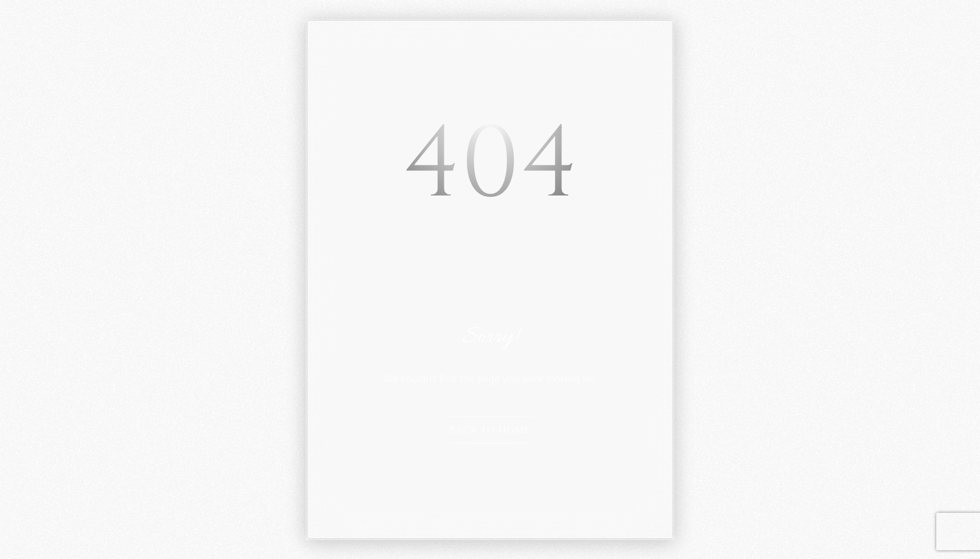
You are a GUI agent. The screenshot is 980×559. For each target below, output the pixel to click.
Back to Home (490, 430)
